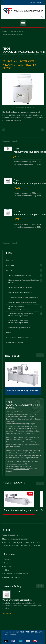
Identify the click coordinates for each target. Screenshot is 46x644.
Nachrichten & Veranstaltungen (19, 338)
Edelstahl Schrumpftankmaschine (19, 328)
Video (9, 333)
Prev (42, 355)
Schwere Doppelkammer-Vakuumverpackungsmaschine (18, 308)
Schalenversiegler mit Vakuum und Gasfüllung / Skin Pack (23, 281)
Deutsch (39, 2)
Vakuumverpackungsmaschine (17, 464)
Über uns (10, 265)
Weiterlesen (7, 613)
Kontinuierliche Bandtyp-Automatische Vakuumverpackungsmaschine (20, 315)
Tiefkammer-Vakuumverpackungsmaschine (22, 302)
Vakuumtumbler (26, 466)
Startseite (10, 260)
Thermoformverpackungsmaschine (19, 276)
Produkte (10, 270)
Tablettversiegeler (13, 466)
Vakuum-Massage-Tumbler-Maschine (20, 287)
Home (4, 31)
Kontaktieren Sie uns (15, 343)
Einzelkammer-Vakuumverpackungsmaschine (23, 297)
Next (38, 355)
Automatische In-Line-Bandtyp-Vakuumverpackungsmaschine (18, 322)
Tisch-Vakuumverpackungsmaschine (20, 292)
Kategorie (13, 31)
